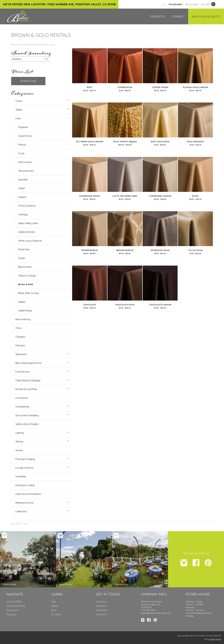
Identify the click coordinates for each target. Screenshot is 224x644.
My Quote (11, 614)
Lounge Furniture (24, 468)
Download (28, 81)
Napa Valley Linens (28, 223)
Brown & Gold (47, 45)
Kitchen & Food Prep (26, 389)
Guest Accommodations (28, 494)
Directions (101, 606)
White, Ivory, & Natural (30, 241)
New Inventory (23, 319)
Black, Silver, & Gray (28, 293)
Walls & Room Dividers (27, 424)
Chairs (19, 101)
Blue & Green (25, 267)
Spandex (23, 180)
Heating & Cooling (25, 485)
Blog (54, 610)
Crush (21, 153)
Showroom (101, 610)
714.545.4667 (172, 4)
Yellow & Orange (27, 276)
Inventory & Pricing (16, 606)
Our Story (56, 614)
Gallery (55, 606)
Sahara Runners (27, 232)
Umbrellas (21, 476)
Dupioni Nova (25, 136)
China (18, 328)
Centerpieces (22, 407)
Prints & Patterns (27, 206)
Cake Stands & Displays (28, 380)
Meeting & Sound (24, 503)
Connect (178, 16)
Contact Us (101, 602)
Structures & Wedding (27, 415)
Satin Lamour (25, 162)
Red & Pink (24, 249)
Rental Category (20, 45)
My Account (12, 610)
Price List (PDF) (14, 602)
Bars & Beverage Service (28, 363)
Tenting (19, 442)
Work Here (101, 614)
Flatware (20, 345)
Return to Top (19, 524)
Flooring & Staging (25, 459)
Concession (22, 398)
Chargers (20, 337)
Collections (21, 511)
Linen (34, 45)
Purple (22, 258)
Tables (19, 110)
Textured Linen (26, 171)
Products (158, 16)
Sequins (22, 197)
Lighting (20, 433)
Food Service (22, 372)
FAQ (53, 602)
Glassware (21, 354)
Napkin (22, 302)
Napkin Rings (25, 311)
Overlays (23, 214)
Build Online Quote (206, 16)
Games (19, 450)
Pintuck (22, 145)
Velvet (22, 188)
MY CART (205, 4)
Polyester (23, 127)
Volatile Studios (215, 639)
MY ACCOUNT (192, 4)
